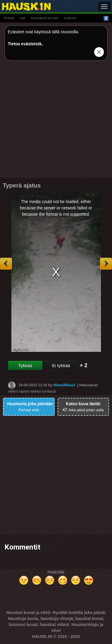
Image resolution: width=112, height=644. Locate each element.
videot (70, 18)
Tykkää (25, 366)
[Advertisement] (56, 121)
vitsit (9, 18)
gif (23, 18)
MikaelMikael (64, 385)
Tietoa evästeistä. (25, 44)
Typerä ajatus (22, 185)
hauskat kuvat (45, 18)
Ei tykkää (61, 366)
